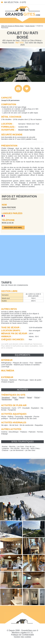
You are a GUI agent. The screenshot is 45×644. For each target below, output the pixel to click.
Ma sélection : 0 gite (15, 2)
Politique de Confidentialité (22, 635)
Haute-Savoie (30, 26)
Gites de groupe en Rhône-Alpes (12, 26)
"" (6, 397)
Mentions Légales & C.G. (23, 633)
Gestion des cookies (22, 637)
